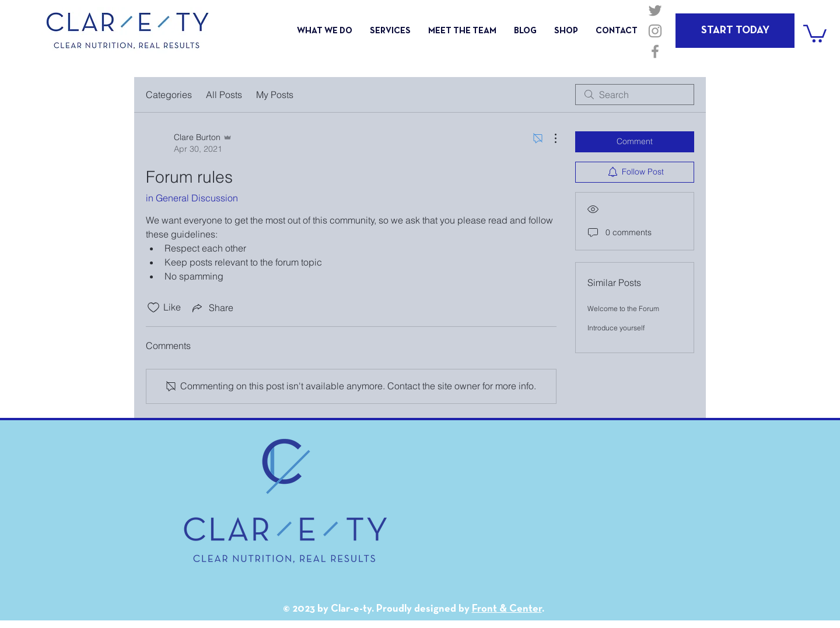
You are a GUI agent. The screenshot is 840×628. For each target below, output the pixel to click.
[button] (815, 33)
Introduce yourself (616, 328)
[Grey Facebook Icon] (655, 51)
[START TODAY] (735, 31)
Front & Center (507, 609)
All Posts (224, 95)
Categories (169, 95)
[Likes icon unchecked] (153, 308)
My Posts (275, 95)
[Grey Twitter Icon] (655, 11)
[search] (635, 95)
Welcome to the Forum (623, 308)
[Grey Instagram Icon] (655, 31)
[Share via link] (212, 308)
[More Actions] (549, 138)
